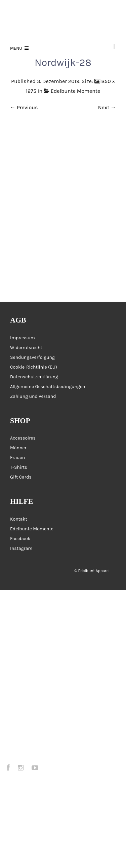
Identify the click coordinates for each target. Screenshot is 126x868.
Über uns (17, 722)
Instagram (21, 548)
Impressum (23, 338)
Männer (18, 448)
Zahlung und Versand (33, 396)
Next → (107, 107)
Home (13, 605)
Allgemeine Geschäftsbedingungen (48, 387)
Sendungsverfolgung (32, 357)
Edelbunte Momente (75, 91)
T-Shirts (19, 467)
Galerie (15, 671)
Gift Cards (21, 477)
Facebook (20, 539)
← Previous (24, 107)
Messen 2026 (21, 688)
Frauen (17, 458)
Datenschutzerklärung (34, 377)
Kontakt (19, 519)
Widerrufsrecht (26, 348)
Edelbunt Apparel (94, 571)
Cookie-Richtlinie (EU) (34, 367)
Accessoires (23, 438)
